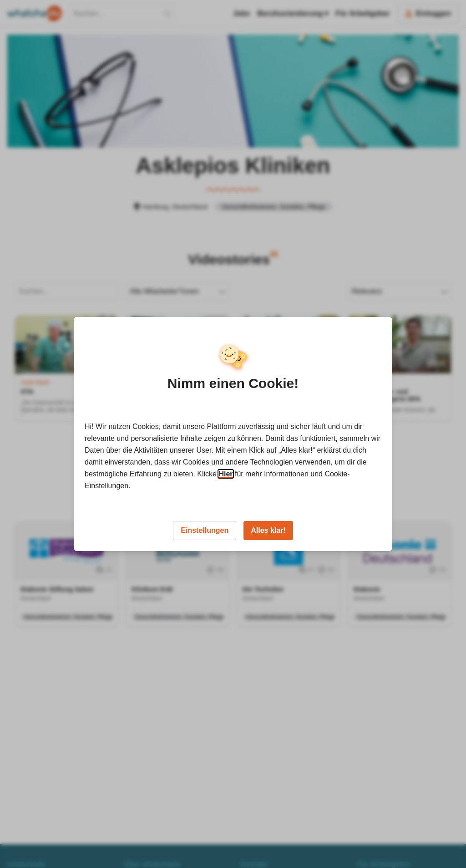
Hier (225, 474)
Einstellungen (205, 530)
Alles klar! (268, 530)
